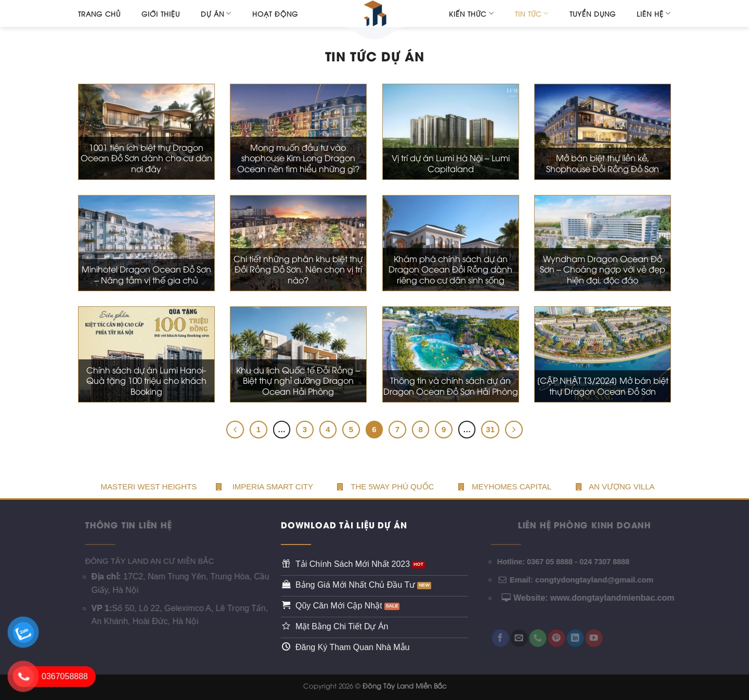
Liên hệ (654, 13)
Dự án (216, 13)
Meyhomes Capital (505, 487)
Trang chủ (99, 14)
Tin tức (532, 13)
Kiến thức (471, 13)
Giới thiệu (161, 14)
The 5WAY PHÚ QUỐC (385, 487)
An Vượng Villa (615, 487)
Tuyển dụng (593, 14)
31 (490, 429)
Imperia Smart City (273, 487)
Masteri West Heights (148, 487)
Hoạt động (275, 14)
